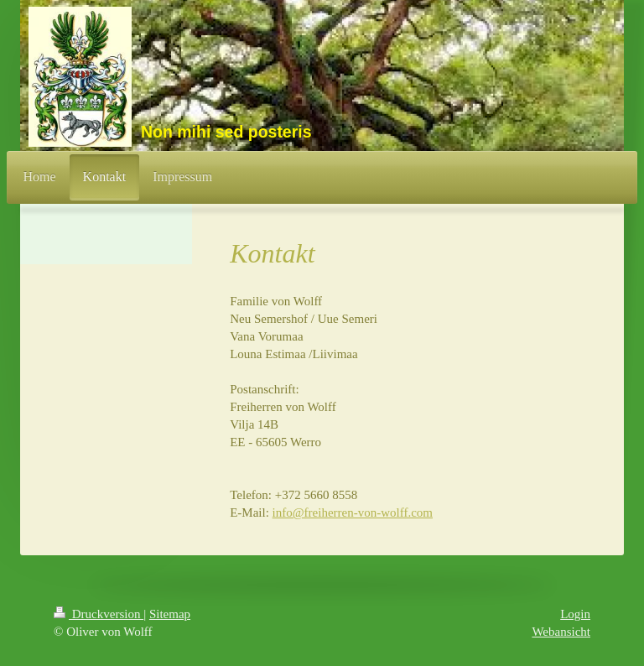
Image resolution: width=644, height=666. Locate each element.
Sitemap (170, 614)
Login (575, 614)
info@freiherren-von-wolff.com (353, 513)
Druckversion (99, 614)
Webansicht (561, 632)
